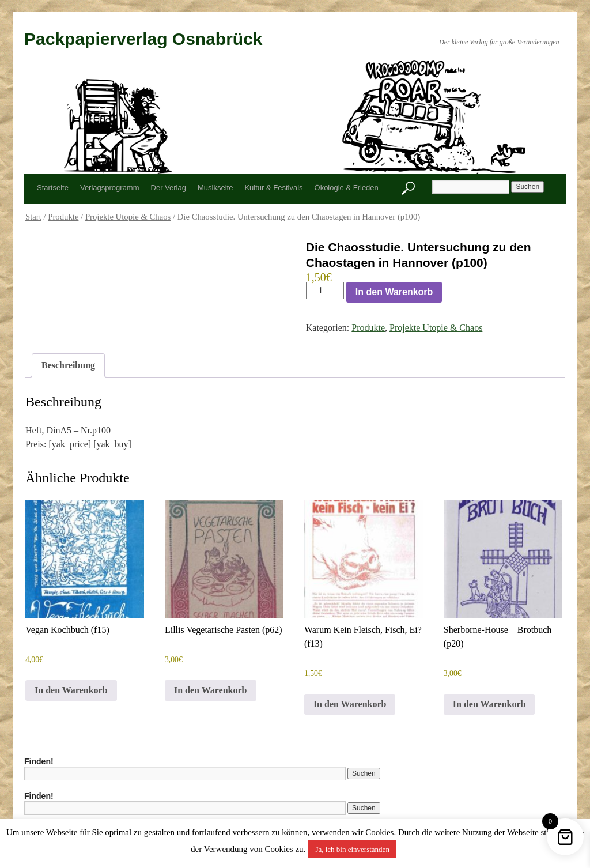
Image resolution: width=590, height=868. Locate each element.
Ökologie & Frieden (347, 188)
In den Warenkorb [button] (71, 690)
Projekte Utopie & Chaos (128, 217)
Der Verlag (169, 188)
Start (33, 217)
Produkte (63, 217)
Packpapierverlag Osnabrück (143, 39)
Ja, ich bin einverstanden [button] (352, 849)
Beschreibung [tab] (68, 365)
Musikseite (215, 188)
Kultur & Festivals (273, 188)
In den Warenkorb (394, 292)
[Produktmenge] (325, 290)
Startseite (53, 188)
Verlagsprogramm (110, 188)
